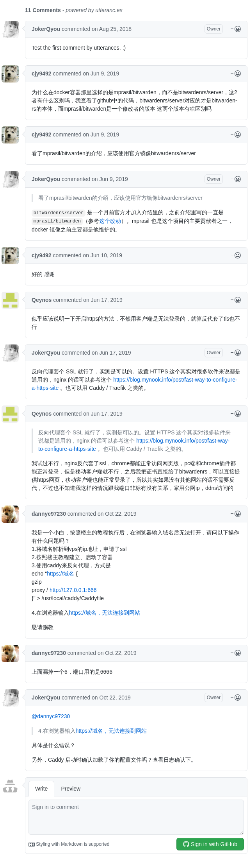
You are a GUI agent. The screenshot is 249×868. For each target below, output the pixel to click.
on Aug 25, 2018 (112, 29)
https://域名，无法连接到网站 (105, 613)
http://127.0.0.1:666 (73, 590)
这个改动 (110, 221)
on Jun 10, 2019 (103, 255)
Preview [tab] (71, 789)
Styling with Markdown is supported (69, 845)
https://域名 (60, 574)
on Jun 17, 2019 (103, 300)
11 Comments (43, 10)
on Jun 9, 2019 (101, 74)
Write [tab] (41, 789)
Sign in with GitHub (210, 844)
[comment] (136, 817)
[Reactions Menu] (236, 29)
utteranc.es (109, 10)
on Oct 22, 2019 (117, 514)
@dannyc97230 (51, 716)
